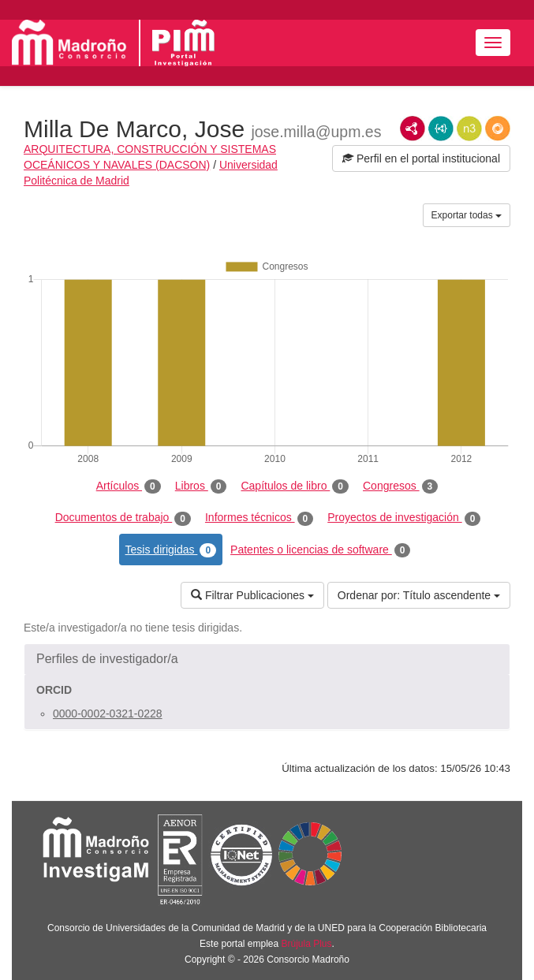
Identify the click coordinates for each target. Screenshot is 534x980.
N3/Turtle (469, 129)
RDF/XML (413, 129)
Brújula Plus (307, 944)
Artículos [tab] (129, 486)
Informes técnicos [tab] (259, 518)
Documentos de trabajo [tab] (123, 518)
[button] (267, 659)
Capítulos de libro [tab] (295, 486)
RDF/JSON (498, 129)
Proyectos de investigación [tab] (404, 518)
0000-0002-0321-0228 (108, 714)
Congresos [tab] (400, 486)
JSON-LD (441, 129)
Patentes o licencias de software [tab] (320, 550)
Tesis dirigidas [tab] (171, 550)
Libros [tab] (201, 486)
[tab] (267, 659)
